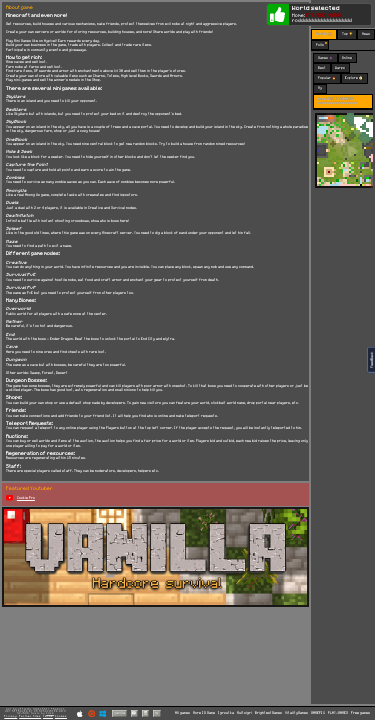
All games (182, 713)
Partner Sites (30, 716)
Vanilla (119, 712)
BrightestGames (268, 713)
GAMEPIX (318, 713)
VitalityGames (296, 713)
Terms (48, 716)
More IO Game (204, 713)
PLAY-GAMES (338, 713)
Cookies (61, 716)
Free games (360, 713)
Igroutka (226, 713)
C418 (50, 713)
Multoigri (244, 713)
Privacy (10, 716)
